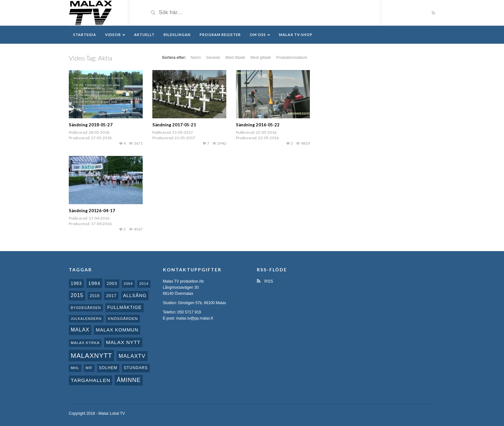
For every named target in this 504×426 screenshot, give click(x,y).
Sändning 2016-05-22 (258, 125)
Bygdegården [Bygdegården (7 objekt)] (86, 308)
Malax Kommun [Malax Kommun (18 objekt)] (117, 330)
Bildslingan (177, 35)
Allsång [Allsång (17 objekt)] (135, 295)
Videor (115, 35)
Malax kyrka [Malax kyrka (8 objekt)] (85, 343)
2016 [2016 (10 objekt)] (95, 296)
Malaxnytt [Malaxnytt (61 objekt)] (91, 356)
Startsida (85, 35)
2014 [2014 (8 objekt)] (144, 284)
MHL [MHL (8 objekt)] (75, 368)
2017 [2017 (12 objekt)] (111, 296)
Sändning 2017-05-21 (174, 125)
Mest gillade (261, 58)
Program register (220, 35)
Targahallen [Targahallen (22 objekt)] (90, 380)
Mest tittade (235, 58)
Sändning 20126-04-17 (92, 211)
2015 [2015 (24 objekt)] (77, 295)
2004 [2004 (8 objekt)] (128, 284)
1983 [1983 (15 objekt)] (76, 283)
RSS (265, 281)
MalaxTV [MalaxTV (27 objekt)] (132, 356)
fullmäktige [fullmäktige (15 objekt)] (125, 307)
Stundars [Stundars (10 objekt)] (136, 368)
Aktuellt (144, 35)
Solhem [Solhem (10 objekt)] (108, 368)
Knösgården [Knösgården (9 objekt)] (123, 318)
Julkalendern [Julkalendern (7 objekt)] (86, 319)
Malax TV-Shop (296, 35)
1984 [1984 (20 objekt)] (94, 283)
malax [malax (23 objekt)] (80, 330)
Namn (196, 58)
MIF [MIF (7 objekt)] (89, 368)
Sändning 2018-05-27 (91, 125)
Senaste (213, 58)
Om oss (260, 35)
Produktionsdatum (292, 58)
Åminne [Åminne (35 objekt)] (129, 380)
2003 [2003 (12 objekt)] (112, 283)
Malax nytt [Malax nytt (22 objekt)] (123, 342)
